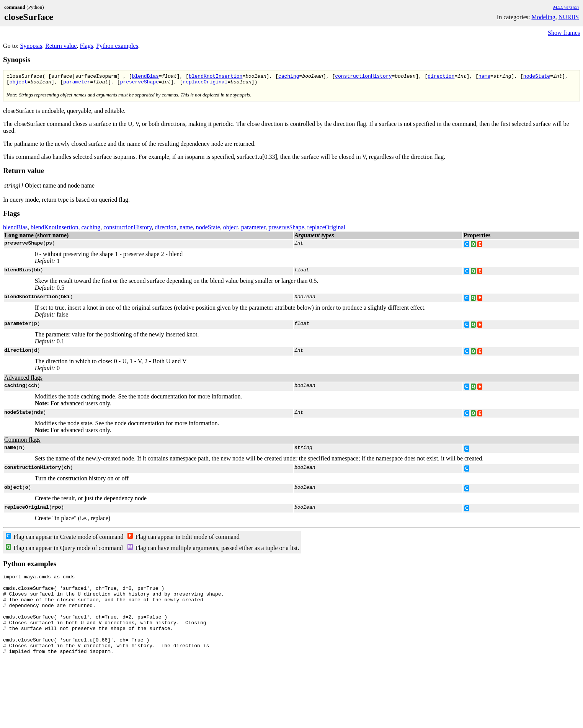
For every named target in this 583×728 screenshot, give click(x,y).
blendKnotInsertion (216, 77)
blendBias (145, 77)
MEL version (566, 7)
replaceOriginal (205, 84)
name (484, 77)
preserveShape (139, 84)
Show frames (564, 33)
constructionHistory (363, 77)
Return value (61, 46)
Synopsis (31, 46)
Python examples (117, 46)
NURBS (569, 17)
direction (441, 77)
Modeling (543, 17)
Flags (86, 46)
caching (289, 77)
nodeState (537, 77)
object (19, 84)
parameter (77, 84)
